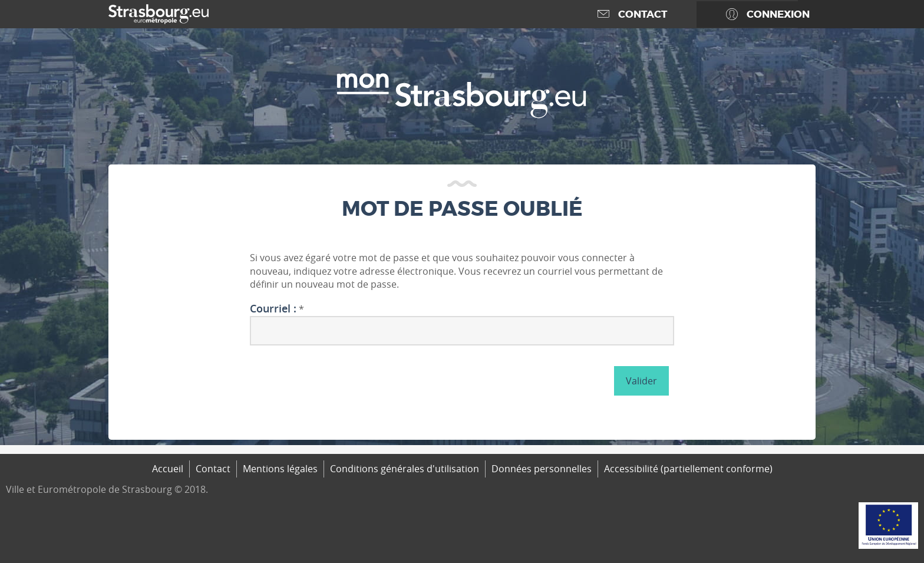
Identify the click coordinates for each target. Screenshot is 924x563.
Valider (641, 381)
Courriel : (273, 309)
